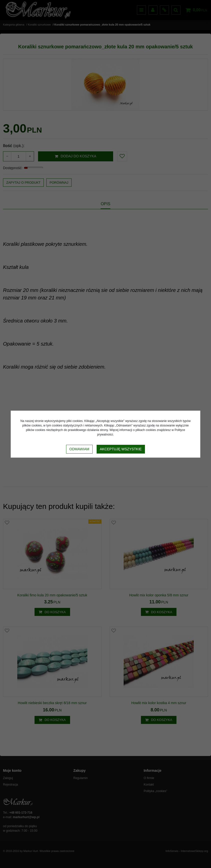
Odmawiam (79, 449)
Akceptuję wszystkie (121, 449)
